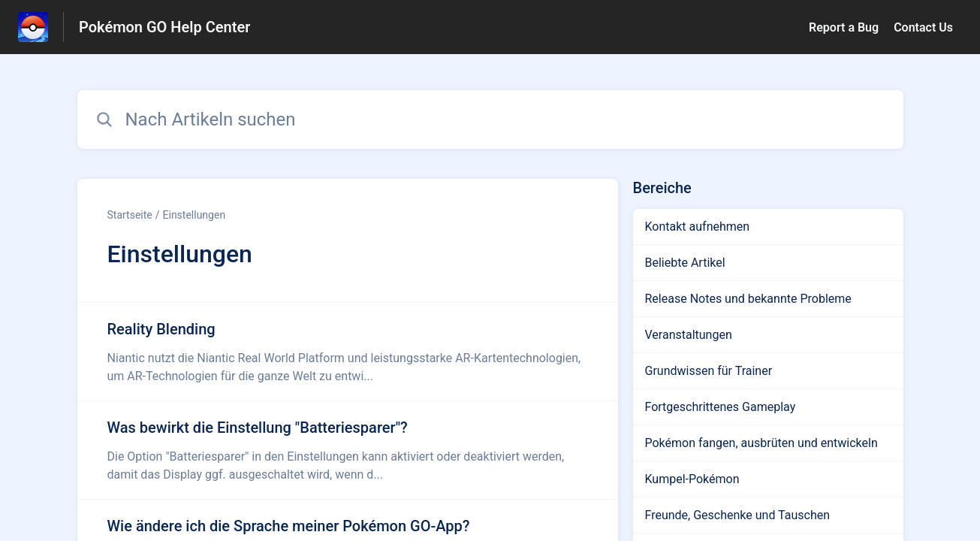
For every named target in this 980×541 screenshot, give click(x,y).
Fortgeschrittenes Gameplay (721, 407)
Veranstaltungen (689, 335)
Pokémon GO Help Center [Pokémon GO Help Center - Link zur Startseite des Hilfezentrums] (164, 27)
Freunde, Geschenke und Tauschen (738, 515)
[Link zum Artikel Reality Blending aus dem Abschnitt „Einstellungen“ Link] (348, 352)
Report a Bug (844, 27)
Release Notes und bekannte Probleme (748, 299)
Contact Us (923, 27)
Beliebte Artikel (685, 263)
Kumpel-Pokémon (692, 479)
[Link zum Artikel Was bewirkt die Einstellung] (348, 450)
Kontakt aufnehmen (698, 227)
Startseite (130, 215)
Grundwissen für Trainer (709, 371)
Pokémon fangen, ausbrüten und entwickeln (761, 443)
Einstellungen (194, 215)
